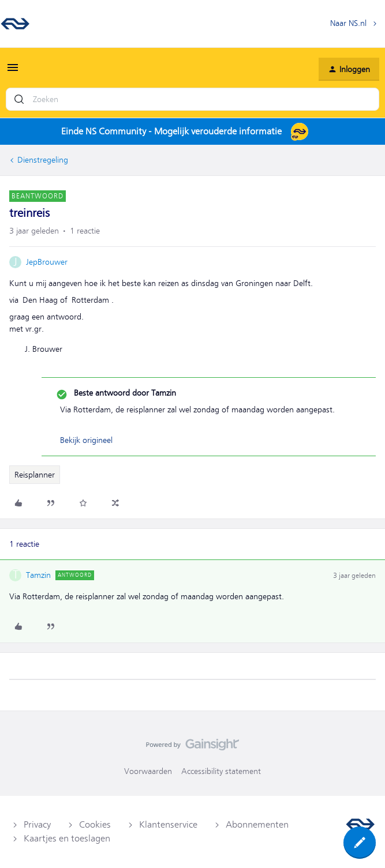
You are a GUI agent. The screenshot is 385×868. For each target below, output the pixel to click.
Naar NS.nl (348, 23)
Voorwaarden (148, 771)
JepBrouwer (47, 262)
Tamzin (38, 575)
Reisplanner (35, 475)
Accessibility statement (221, 771)
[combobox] (193, 99)
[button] (13, 72)
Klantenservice (168, 825)
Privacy (37, 825)
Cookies (95, 825)
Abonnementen (257, 825)
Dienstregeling (43, 160)
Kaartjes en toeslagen (67, 839)
